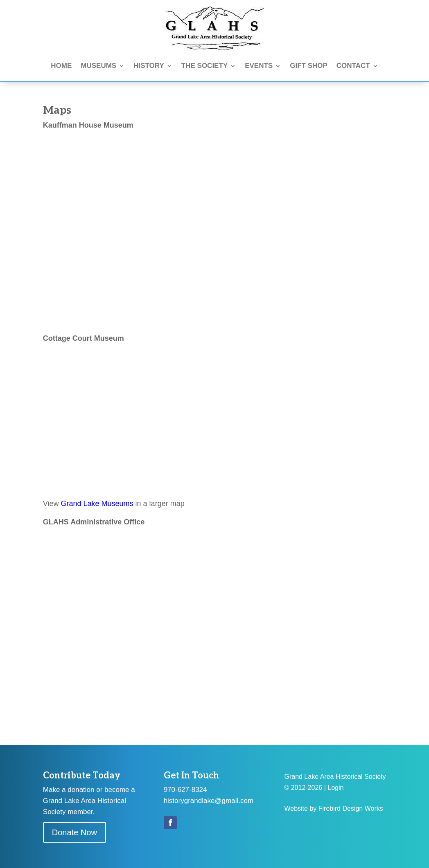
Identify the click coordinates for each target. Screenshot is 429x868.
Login (335, 788)
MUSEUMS (98, 66)
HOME (61, 66)
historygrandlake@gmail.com (209, 801)
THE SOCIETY (204, 66)
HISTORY (149, 66)
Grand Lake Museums (97, 504)
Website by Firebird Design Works (333, 808)
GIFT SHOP (309, 66)
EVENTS (259, 66)
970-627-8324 (185, 790)
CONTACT (353, 66)
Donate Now (75, 832)
